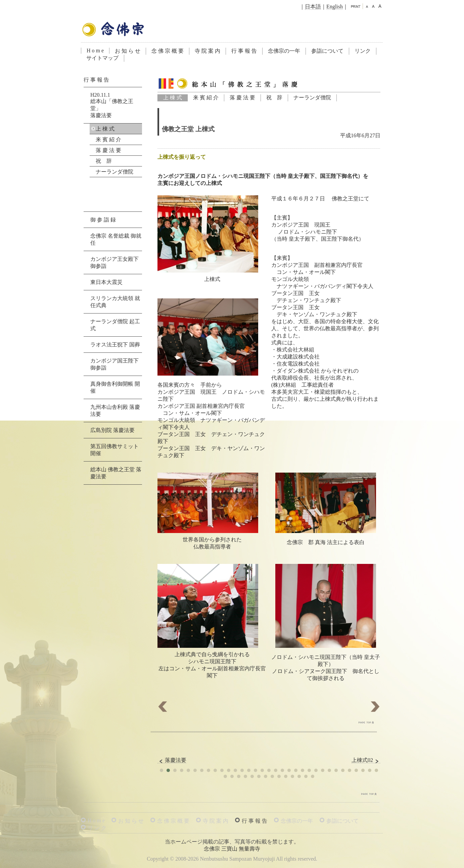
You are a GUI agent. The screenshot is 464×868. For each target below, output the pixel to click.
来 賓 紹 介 (206, 98)
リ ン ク (97, 828)
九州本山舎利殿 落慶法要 (115, 411)
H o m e (95, 51)
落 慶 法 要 (242, 98)
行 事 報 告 (244, 51)
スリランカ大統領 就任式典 (115, 302)
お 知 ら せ (128, 51)
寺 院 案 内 (207, 51)
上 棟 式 (173, 98)
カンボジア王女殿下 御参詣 (114, 262)
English (335, 7)
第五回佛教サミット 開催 (114, 450)
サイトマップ (102, 58)
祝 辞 (274, 98)
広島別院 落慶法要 (112, 430)
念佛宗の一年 (284, 51)
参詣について (327, 51)
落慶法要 (172, 760)
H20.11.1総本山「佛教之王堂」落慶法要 (112, 105)
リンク (363, 51)
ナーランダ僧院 (312, 98)
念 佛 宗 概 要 (168, 51)
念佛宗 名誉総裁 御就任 (116, 239)
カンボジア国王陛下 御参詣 (114, 364)
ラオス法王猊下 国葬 (115, 345)
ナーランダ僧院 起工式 (115, 325)
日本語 (313, 7)
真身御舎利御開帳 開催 (115, 387)
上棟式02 (366, 760)
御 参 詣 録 (103, 220)
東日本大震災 (106, 282)
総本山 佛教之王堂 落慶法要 (116, 473)
